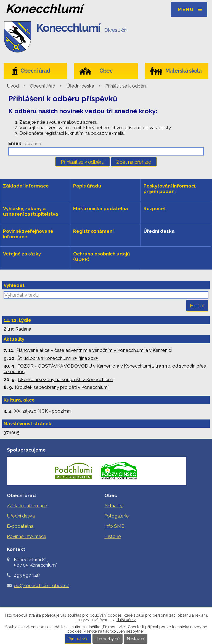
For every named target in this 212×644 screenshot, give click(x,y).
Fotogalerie (117, 516)
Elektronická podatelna (101, 208)
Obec (106, 71)
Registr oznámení (93, 231)
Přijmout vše (78, 639)
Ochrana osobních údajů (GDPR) (102, 257)
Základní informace (26, 186)
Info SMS (114, 526)
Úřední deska (80, 86)
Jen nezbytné (108, 639)
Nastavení (136, 639)
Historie (113, 536)
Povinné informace (27, 536)
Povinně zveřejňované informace (28, 234)
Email (25, 143)
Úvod (13, 86)
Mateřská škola (183, 71)
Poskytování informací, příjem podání (170, 189)
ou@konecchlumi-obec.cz (41, 585)
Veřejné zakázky (22, 254)
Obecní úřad (35, 71)
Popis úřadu (87, 186)
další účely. (126, 620)
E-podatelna (20, 526)
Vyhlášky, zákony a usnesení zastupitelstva (31, 211)
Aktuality (113, 506)
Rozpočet (155, 208)
